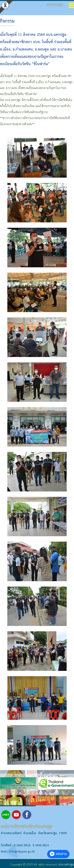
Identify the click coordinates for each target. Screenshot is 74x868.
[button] (20, 793)
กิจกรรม (7, 21)
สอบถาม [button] (58, 854)
